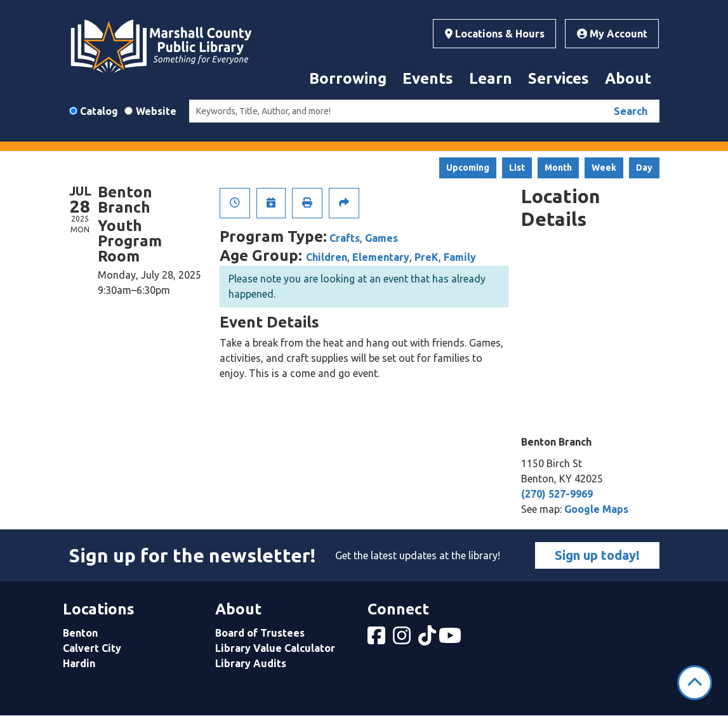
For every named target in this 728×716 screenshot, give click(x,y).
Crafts (345, 238)
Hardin (79, 663)
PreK (427, 257)
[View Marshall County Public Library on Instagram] (403, 639)
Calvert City (92, 648)
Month (558, 168)
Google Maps (596, 509)
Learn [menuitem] (491, 78)
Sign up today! (597, 555)
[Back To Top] (695, 683)
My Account (612, 34)
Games (381, 238)
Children (327, 257)
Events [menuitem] (428, 78)
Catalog (99, 111)
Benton (80, 633)
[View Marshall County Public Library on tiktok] (428, 639)
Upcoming (468, 168)
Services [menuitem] (559, 78)
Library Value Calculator (275, 648)
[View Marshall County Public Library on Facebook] (378, 639)
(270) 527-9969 (557, 494)
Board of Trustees (260, 633)
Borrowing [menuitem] (348, 78)
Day (644, 168)
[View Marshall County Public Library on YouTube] (451, 639)
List (517, 168)
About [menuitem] (628, 78)
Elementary (381, 257)
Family (460, 257)
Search (631, 111)
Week (604, 168)
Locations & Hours (495, 34)
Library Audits (251, 663)
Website (156, 111)
